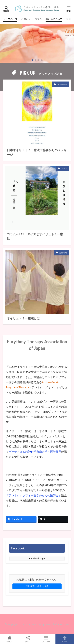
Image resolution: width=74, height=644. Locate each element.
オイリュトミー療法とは (23, 318)
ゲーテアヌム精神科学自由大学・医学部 (34, 452)
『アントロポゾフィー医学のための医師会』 (34, 495)
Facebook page (37, 558)
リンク (70, 19)
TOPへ (65, 639)
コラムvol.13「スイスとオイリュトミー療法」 (35, 236)
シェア (28, 639)
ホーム (9, 639)
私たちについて (54, 19)
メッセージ (62, 84)
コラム (38, 19)
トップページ (10, 19)
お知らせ (26, 19)
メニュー (46, 639)
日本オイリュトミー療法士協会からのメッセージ (37, 152)
